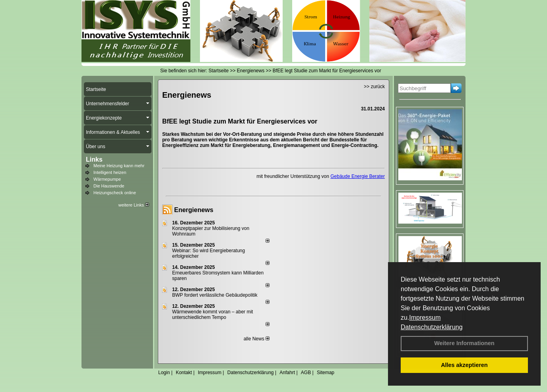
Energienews (194, 210)
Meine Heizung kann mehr (119, 166)
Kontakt (184, 373)
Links (94, 159)
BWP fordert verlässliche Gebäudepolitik (215, 295)
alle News (257, 339)
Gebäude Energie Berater (358, 176)
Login (164, 373)
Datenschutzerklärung (432, 327)
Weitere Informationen (464, 343)
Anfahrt (287, 373)
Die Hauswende (109, 186)
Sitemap (326, 373)
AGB (306, 373)
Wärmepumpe (107, 179)
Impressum (425, 318)
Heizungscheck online (115, 193)
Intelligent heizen (110, 172)
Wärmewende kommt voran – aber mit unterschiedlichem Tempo (212, 315)
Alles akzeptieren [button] (464, 365)
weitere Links (134, 205)
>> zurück (374, 87)
